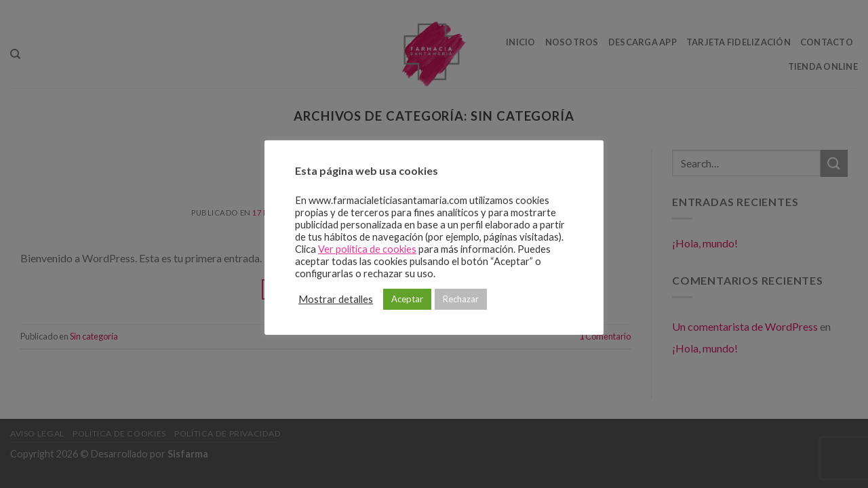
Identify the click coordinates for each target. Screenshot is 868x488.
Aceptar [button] (407, 299)
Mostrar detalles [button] (336, 299)
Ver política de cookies (367, 249)
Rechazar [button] (461, 299)
